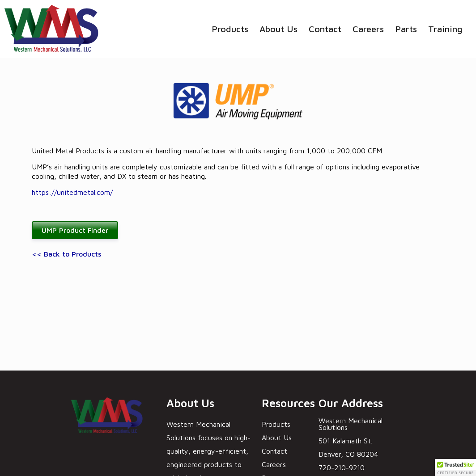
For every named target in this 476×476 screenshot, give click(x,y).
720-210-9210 (342, 468)
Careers (368, 29)
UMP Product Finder (75, 230)
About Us (278, 29)
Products (230, 29)
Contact (325, 29)
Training (445, 29)
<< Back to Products (66, 254)
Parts (406, 29)
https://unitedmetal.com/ (72, 192)
